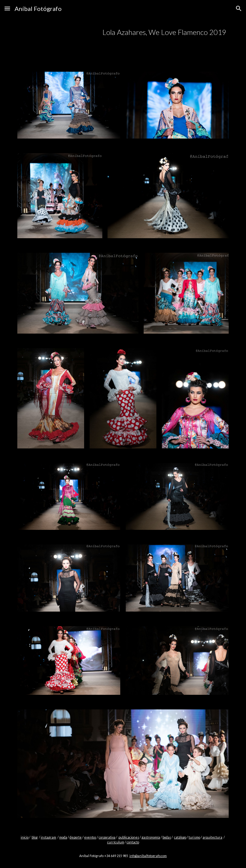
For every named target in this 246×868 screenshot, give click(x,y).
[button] (7, 8)
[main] (141, 32)
